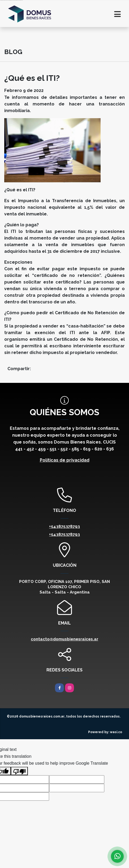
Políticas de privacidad (65, 460)
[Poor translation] (19, 771)
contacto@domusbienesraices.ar (64, 639)
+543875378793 (64, 526)
